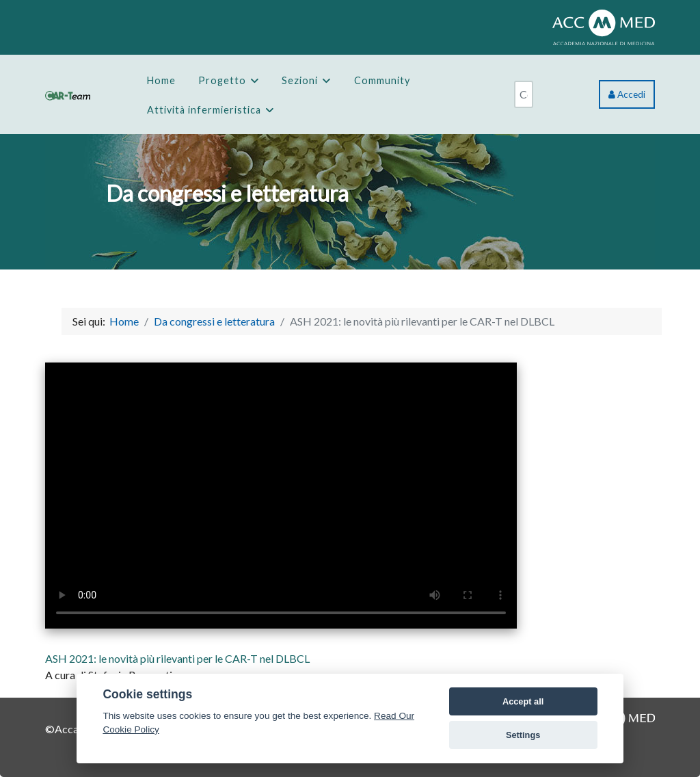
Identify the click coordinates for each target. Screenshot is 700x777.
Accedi (627, 94)
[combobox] (524, 94)
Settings (523, 735)
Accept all (523, 701)
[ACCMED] (604, 26)
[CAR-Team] (68, 94)
